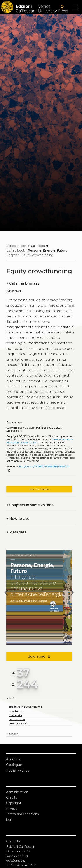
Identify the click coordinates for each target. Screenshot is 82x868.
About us (13, 759)
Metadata (17, 532)
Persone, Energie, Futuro (48, 250)
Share (12, 734)
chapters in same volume (25, 707)
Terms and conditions (22, 814)
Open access (14, 422)
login (10, 820)
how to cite (16, 711)
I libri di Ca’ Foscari (33, 246)
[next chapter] (72, 593)
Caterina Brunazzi (23, 283)
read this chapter (39, 489)
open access (17, 719)
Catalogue (14, 765)
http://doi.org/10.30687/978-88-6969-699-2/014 (44, 467)
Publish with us (18, 770)
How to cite (18, 519)
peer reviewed (18, 723)
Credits (11, 797)
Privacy (12, 808)
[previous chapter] (6, 593)
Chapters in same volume (30, 505)
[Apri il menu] (75, 7)
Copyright (14, 803)
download (39, 656)
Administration (17, 792)
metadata (15, 715)
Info (11, 699)
